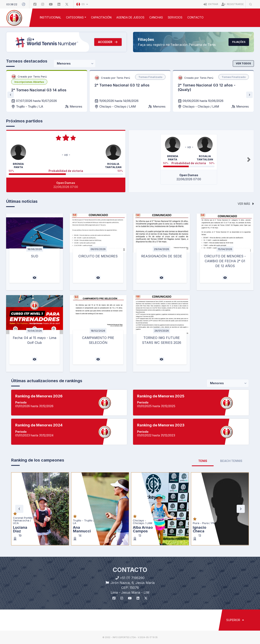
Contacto (195, 17)
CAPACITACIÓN (101, 17)
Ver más (246, 204)
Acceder (108, 42)
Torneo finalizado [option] (150, 77)
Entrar (211, 4)
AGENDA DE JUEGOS (130, 17)
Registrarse (233, 4)
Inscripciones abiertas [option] (29, 82)
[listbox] (29, 82)
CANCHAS (156, 17)
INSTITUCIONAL (50, 17)
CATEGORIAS (75, 17)
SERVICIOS (175, 17)
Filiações (239, 42)
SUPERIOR (235, 620)
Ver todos (243, 63)
